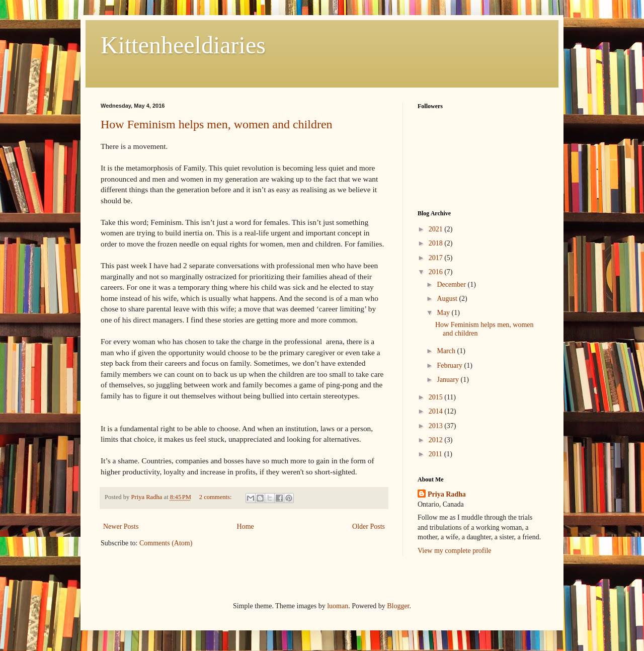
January (449, 380)
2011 (436, 454)
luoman (338, 606)
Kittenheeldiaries (183, 45)
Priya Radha (447, 494)
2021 (437, 229)
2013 (437, 426)
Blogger (398, 606)
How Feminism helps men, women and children (217, 124)
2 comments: (216, 497)
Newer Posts (121, 526)
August (448, 299)
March (447, 351)
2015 (437, 397)
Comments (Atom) (166, 543)
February (450, 365)
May (444, 313)
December (452, 284)
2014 (437, 411)
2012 (437, 440)
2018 (437, 243)
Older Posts (369, 526)
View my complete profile (455, 551)
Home (246, 526)
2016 (437, 272)
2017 (437, 258)
